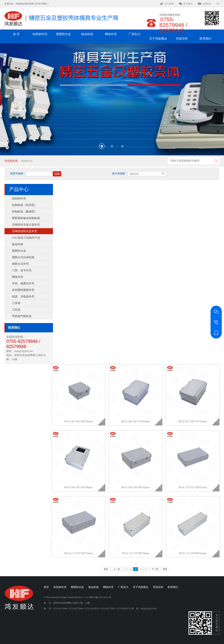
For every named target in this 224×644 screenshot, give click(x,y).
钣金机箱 (87, 34)
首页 (106, 569)
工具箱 (16, 303)
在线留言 (207, 4)
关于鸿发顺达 (158, 39)
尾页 (165, 569)
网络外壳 (111, 34)
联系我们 (206, 39)
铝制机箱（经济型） (25, 205)
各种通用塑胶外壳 (23, 290)
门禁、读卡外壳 (22, 270)
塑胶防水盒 (63, 34)
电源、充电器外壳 (23, 297)
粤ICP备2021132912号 (100, 597)
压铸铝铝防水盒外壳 (25, 231)
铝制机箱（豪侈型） (25, 212)
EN (218, 4)
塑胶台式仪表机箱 (23, 257)
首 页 (16, 34)
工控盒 (16, 310)
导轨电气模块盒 (22, 316)
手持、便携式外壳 (23, 283)
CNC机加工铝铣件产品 (26, 238)
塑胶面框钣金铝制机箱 (26, 218)
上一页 (116, 569)
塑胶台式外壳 (20, 264)
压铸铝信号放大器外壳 (26, 225)
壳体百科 (182, 39)
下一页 (155, 569)
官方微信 (188, 4)
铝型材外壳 (40, 34)
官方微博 (169, 4)
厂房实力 (134, 34)
